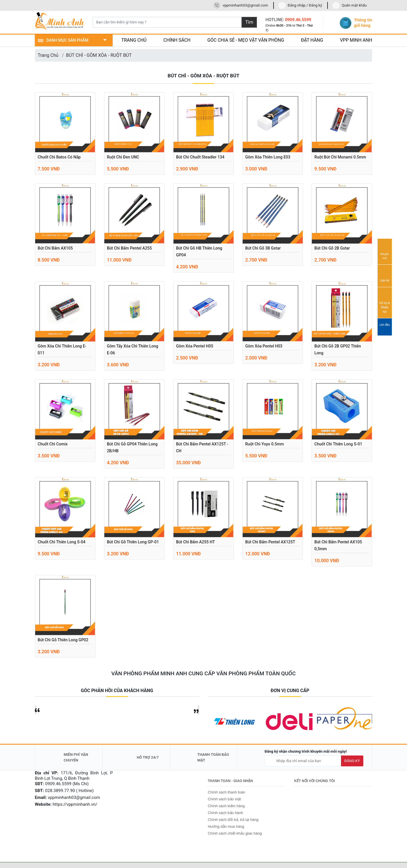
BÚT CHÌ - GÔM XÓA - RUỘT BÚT (99, 55)
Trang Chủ (48, 55)
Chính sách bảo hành (225, 813)
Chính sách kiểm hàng (226, 806)
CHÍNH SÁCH (177, 40)
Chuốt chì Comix (53, 444)
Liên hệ (385, 276)
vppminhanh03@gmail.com (245, 5)
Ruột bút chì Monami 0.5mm (340, 157)
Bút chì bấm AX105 (55, 248)
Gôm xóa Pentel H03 (264, 346)
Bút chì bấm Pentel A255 (129, 248)
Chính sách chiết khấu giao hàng (235, 833)
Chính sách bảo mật (224, 799)
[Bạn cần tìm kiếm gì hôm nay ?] (167, 22)
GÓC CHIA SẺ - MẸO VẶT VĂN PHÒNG (246, 40)
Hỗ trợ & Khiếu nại (385, 302)
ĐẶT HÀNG (312, 40)
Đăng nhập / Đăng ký (305, 5)
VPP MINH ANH (356, 40)
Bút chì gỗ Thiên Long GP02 (63, 640)
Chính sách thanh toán (227, 792)
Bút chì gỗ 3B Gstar (263, 248)
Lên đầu (385, 327)
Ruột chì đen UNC (123, 157)
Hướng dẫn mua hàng (226, 826)
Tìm (249, 22)
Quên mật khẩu (354, 5)
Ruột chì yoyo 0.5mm (265, 444)
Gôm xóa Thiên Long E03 (268, 157)
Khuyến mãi (385, 251)
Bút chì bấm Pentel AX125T (270, 542)
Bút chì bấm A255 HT (195, 542)
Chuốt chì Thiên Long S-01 (338, 444)
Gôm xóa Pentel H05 (195, 346)
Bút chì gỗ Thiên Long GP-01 (133, 542)
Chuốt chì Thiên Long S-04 (62, 542)
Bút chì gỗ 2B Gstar (332, 248)
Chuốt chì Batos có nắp (59, 157)
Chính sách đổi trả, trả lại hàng (233, 820)
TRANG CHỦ (134, 40)
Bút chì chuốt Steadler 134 (200, 157)
